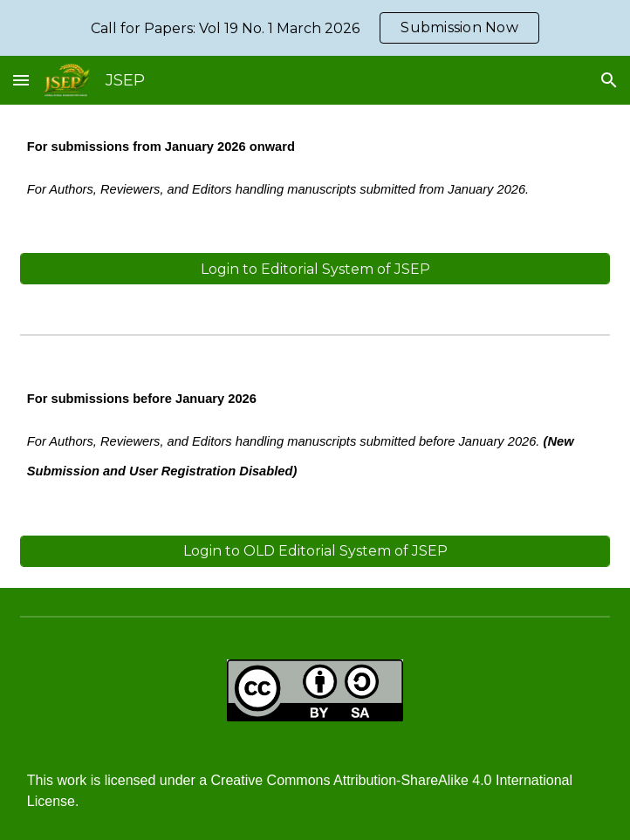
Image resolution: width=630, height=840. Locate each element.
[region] (315, 28)
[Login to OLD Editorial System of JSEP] (315, 551)
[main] (315, 168)
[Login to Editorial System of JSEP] (315, 269)
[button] (21, 80)
